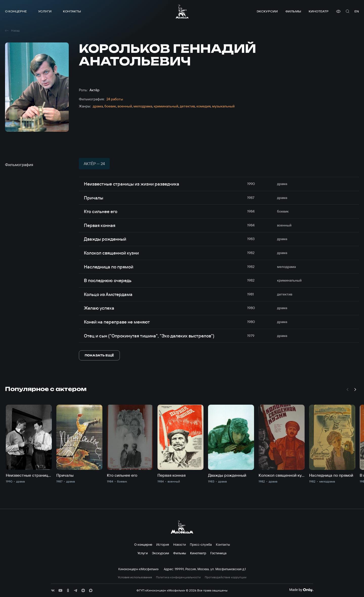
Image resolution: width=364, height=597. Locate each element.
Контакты (72, 11)
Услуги (45, 11)
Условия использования (135, 577)
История (163, 544)
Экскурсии (267, 11)
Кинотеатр (319, 11)
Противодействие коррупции (226, 577)
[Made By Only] (301, 590)
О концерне (16, 11)
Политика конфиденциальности (178, 577)
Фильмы (293, 11)
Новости (179, 544)
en (357, 11)
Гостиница (218, 553)
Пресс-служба (201, 544)
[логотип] (182, 11)
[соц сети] (53, 590)
